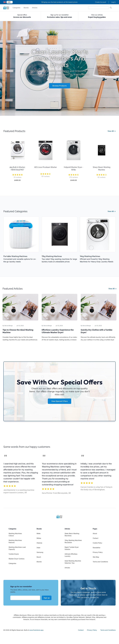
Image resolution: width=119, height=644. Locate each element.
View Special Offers (59, 401)
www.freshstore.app (36, 630)
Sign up (47, 598)
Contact (96, 538)
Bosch (39, 557)
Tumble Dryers (14, 554)
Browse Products (60, 86)
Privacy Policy (98, 552)
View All (112, 131)
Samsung (40, 552)
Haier (38, 548)
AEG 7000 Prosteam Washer (46, 167)
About (95, 533)
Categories (16, 8)
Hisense (39, 543)
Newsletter (97, 548)
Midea (39, 538)
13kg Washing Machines (52, 256)
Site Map (96, 557)
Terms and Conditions (100, 562)
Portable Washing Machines (15, 256)
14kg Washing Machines (90, 256)
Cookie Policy (97, 543)
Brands (26, 8)
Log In (113, 2)
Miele (39, 533)
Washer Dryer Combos (16, 559)
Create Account (101, 2)
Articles (35, 8)
